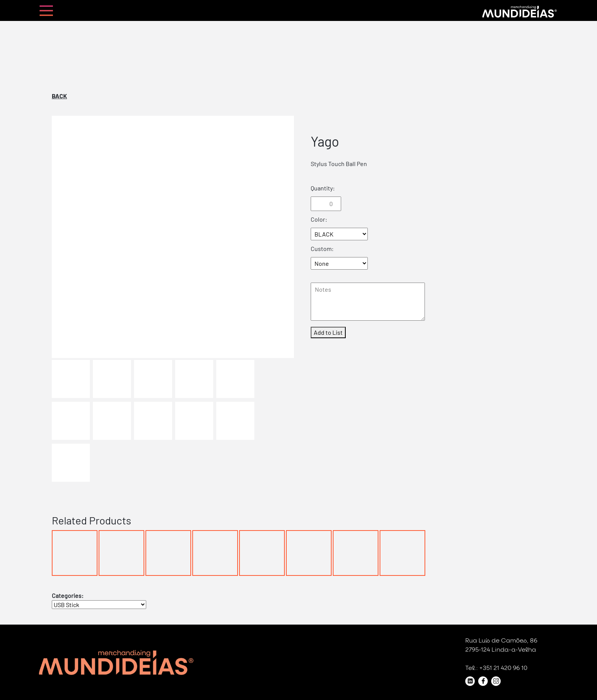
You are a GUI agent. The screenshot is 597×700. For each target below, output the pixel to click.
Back (59, 96)
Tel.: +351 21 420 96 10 (496, 668)
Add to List (328, 332)
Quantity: (323, 188)
